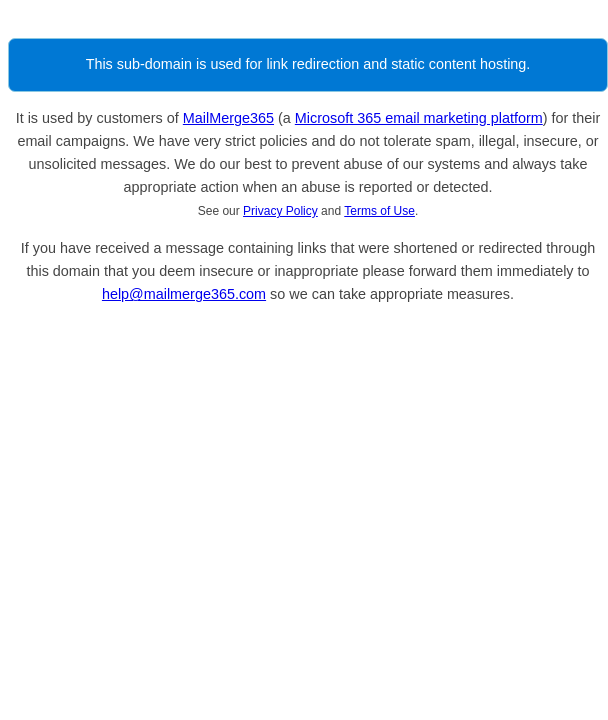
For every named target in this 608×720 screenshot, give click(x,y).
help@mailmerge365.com (184, 294)
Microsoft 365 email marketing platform (419, 118)
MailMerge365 (228, 118)
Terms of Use (379, 211)
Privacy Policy (280, 211)
